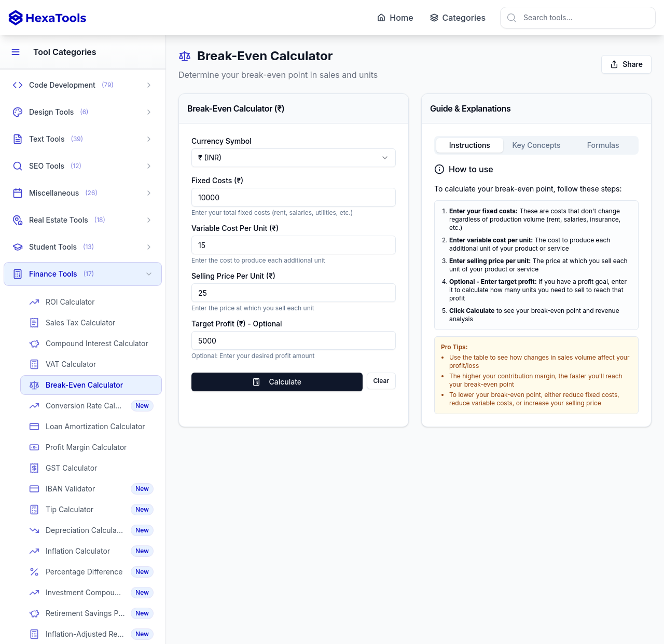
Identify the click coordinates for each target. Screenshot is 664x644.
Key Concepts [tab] (536, 145)
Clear (381, 381)
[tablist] (536, 145)
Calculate (277, 382)
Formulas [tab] (603, 145)
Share (626, 64)
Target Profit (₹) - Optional (237, 324)
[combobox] (578, 18)
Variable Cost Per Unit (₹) (235, 228)
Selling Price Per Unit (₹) (233, 276)
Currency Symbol (222, 141)
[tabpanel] (536, 289)
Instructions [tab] (470, 145)
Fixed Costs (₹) (217, 180)
